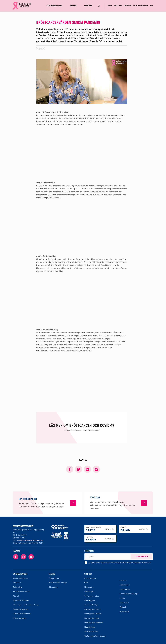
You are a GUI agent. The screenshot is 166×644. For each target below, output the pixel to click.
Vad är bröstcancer (21, 578)
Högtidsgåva (89, 591)
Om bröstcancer (20, 574)
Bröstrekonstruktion (22, 591)
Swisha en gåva (90, 578)
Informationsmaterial (22, 614)
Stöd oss (88, 574)
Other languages (20, 618)
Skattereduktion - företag (95, 636)
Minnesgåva (89, 587)
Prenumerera (142, 556)
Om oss (123, 580)
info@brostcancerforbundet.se (30, 540)
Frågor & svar (54, 578)
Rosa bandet (125, 585)
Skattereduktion (91, 631)
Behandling (17, 587)
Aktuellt (123, 607)
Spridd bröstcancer (21, 600)
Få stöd (52, 574)
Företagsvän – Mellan (93, 614)
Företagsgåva (90, 600)
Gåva (86, 583)
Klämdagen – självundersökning (26, 605)
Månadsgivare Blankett (94, 623)
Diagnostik (17, 583)
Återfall (16, 596)
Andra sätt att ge (91, 605)
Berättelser (125, 611)
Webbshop (124, 603)
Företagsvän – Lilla (92, 618)
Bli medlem (53, 587)
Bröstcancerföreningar (58, 583)
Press (122, 598)
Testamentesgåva (92, 596)
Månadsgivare (90, 627)
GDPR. (149, 562)
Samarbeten (125, 589)
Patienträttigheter (21, 609)
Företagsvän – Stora (92, 609)
